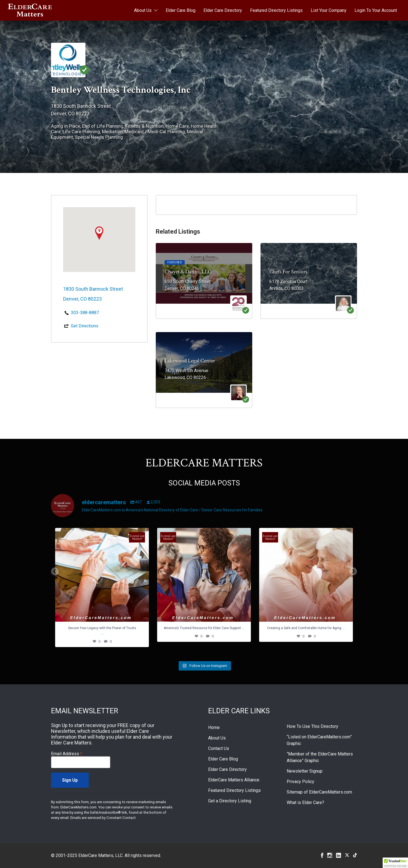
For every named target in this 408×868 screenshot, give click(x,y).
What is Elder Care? (305, 802)
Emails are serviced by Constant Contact (103, 818)
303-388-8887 (85, 313)
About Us (143, 10)
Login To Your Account (376, 10)
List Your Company (329, 10)
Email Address (67, 754)
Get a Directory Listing (230, 801)
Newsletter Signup (305, 771)
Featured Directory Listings (276, 10)
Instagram (330, 855)
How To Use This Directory (312, 726)
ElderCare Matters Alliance (234, 780)
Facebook (322, 855)
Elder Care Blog (181, 10)
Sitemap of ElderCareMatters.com (319, 792)
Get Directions (85, 326)
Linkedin (339, 855)
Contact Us (219, 748)
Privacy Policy (300, 782)
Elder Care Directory (223, 10)
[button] (395, 863)
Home (214, 727)
